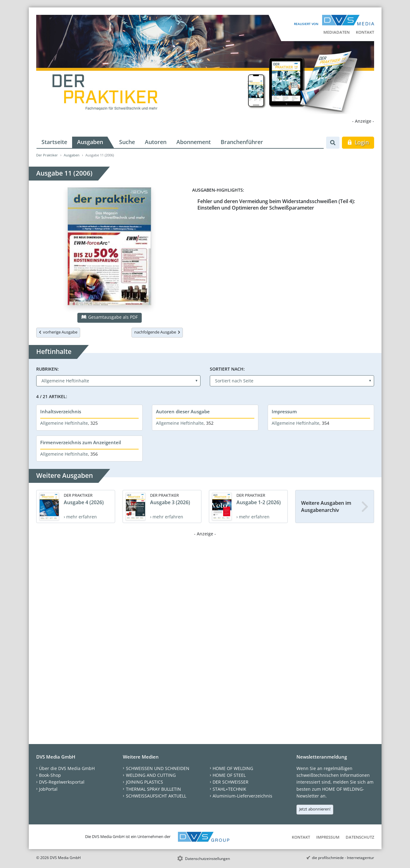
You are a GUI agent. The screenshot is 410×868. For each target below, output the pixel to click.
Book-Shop (50, 775)
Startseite (54, 142)
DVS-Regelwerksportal (62, 782)
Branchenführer (242, 142)
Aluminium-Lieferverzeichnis (242, 796)
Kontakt (365, 32)
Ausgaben (90, 142)
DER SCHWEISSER (231, 782)
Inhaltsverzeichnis (61, 411)
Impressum (284, 411)
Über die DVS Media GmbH (67, 768)
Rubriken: (47, 369)
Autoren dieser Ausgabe (183, 411)
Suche (127, 142)
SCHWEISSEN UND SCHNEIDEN (158, 768)
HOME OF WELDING (233, 768)
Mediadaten (337, 32)
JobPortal (48, 789)
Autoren (156, 142)
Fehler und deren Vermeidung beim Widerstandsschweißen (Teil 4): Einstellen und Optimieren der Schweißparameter (276, 204)
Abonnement (194, 142)
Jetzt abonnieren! (315, 809)
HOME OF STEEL (229, 775)
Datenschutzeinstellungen (207, 859)
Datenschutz (360, 837)
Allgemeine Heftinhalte (64, 423)
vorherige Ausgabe (58, 332)
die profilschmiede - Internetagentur (343, 858)
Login (358, 142)
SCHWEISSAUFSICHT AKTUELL (156, 796)
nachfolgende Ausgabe (157, 332)
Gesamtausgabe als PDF (110, 317)
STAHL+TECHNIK (229, 789)
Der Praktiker (47, 155)
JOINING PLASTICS (145, 782)
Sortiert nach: (227, 369)
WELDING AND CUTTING (151, 775)
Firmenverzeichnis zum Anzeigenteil (81, 442)
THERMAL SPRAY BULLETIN (153, 789)
